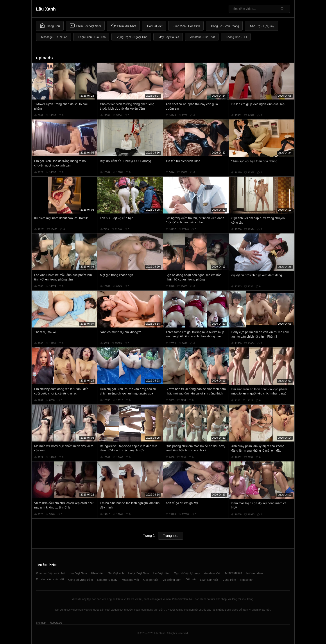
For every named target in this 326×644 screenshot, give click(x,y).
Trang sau (171, 536)
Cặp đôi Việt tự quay (187, 573)
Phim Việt (97, 573)
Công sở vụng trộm (81, 580)
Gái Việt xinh (116, 573)
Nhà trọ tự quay (107, 580)
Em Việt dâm (161, 573)
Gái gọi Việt (151, 580)
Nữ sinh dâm (255, 573)
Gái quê (191, 579)
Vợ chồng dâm (172, 580)
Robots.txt (56, 623)
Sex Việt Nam (78, 573)
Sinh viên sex (233, 573)
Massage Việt (130, 580)
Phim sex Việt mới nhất (51, 573)
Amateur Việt (212, 573)
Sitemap (41, 623)
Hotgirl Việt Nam (138, 573)
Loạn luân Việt (209, 580)
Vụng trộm (229, 580)
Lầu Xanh (46, 9)
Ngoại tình (247, 580)
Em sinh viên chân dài (50, 579)
